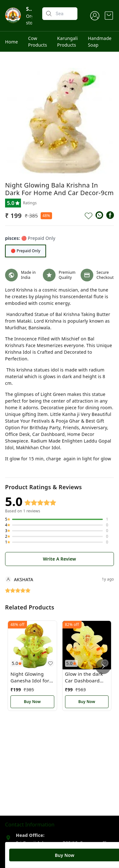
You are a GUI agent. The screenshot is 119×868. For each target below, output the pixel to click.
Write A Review (59, 559)
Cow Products (38, 42)
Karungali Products (67, 42)
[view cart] (109, 16)
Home (12, 42)
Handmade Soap (100, 42)
